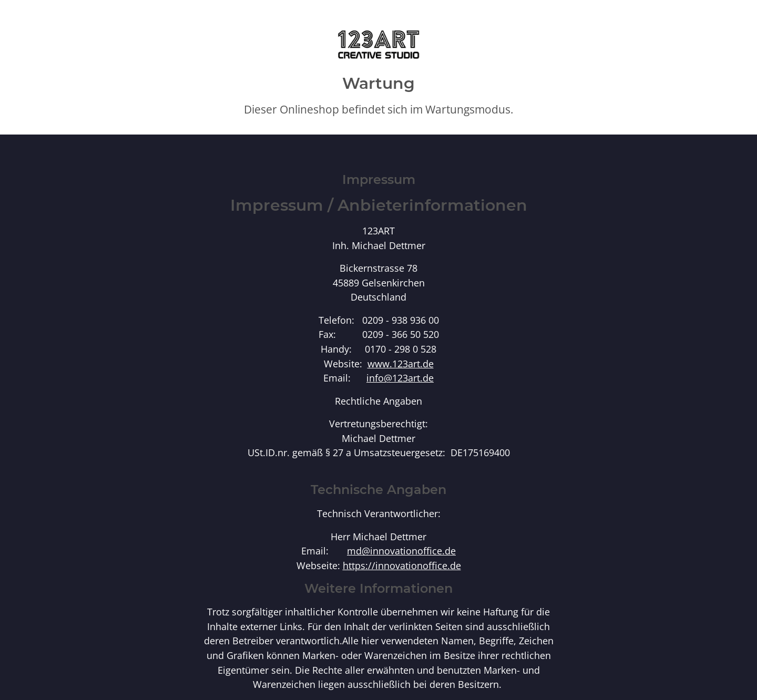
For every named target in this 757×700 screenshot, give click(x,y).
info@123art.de (400, 378)
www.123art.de (401, 363)
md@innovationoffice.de (401, 550)
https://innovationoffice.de (402, 565)
